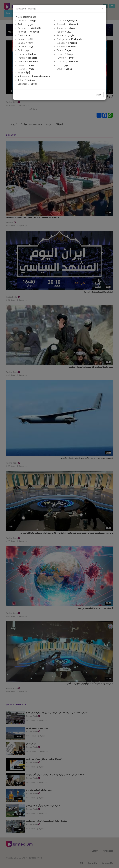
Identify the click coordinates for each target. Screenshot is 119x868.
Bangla (25, 43)
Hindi (24, 73)
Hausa (26, 65)
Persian (65, 35)
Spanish (66, 47)
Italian (26, 80)
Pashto (64, 32)
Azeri (25, 35)
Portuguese (69, 39)
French (27, 58)
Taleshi (65, 54)
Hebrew (26, 69)
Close (99, 95)
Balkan (25, 39)
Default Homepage (26, 17)
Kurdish (66, 28)
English (27, 54)
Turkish (66, 58)
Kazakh (67, 21)
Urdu (62, 65)
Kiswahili (67, 24)
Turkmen (67, 62)
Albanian (27, 21)
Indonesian (34, 76)
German (28, 62)
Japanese (28, 84)
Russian (67, 43)
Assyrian (28, 32)
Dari (23, 50)
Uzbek (64, 69)
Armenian (29, 28)
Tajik (64, 50)
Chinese (26, 47)
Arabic (25, 24)
